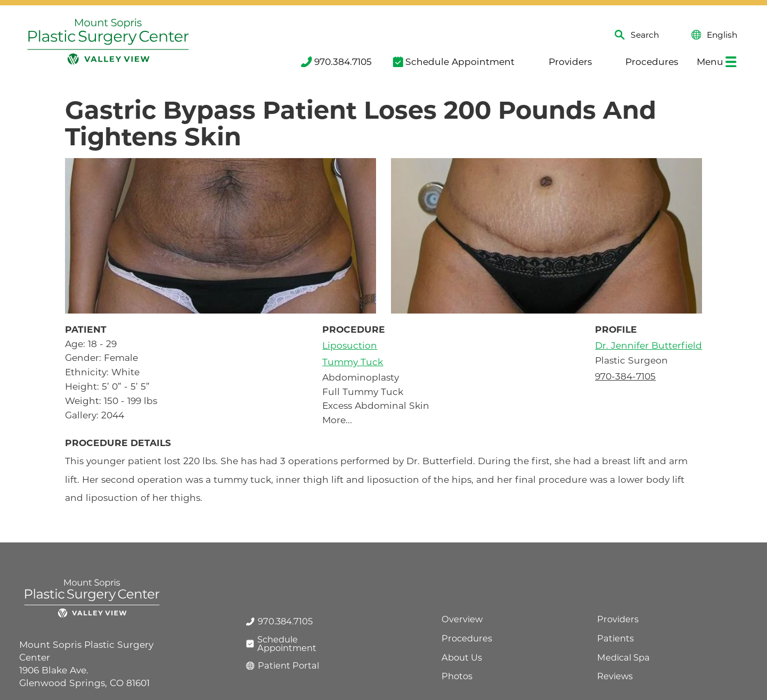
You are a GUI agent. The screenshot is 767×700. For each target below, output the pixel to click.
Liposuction (350, 345)
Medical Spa (623, 657)
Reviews (615, 676)
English (715, 35)
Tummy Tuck (353, 362)
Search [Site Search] (637, 35)
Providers (564, 61)
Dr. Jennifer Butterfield (648, 345)
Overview (462, 619)
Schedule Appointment (454, 61)
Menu (717, 61)
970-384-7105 (625, 376)
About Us (462, 657)
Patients (615, 638)
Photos (457, 676)
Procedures (646, 61)
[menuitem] (335, 62)
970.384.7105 (336, 61)
